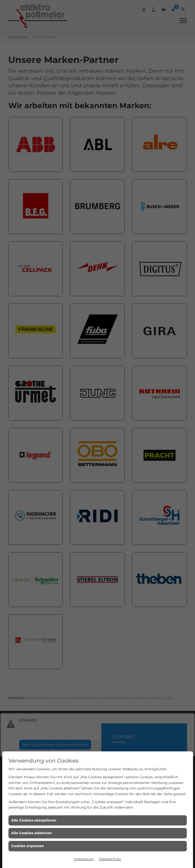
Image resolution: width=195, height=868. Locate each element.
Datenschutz (110, 859)
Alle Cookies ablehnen (32, 833)
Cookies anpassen (28, 846)
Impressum (84, 859)
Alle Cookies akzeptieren (34, 820)
